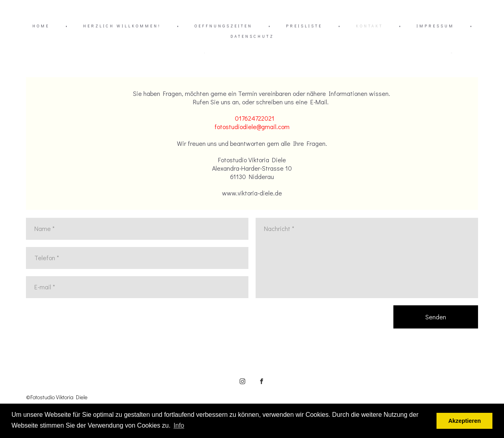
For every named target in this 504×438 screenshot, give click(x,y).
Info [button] (179, 425)
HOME (41, 26)
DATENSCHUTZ (252, 37)
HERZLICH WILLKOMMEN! (122, 26)
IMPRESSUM (435, 26)
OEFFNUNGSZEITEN (223, 26)
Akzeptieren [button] (464, 421)
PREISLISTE (304, 26)
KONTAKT (369, 26)
